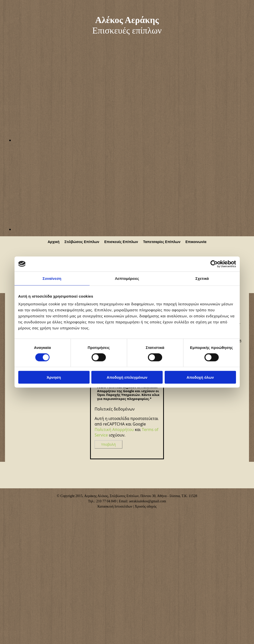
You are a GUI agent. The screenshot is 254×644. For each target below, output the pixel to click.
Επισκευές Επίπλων (121, 242)
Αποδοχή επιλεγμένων (127, 377)
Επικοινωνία (196, 242)
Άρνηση (54, 377)
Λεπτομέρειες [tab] (127, 278)
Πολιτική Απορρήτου (114, 430)
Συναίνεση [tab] (52, 278)
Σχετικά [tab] (202, 278)
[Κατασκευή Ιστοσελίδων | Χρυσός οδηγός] (8, 516)
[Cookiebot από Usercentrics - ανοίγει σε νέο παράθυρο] (214, 264)
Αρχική (53, 242)
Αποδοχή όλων (200, 377)
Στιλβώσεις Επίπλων (82, 242)
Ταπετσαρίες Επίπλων (162, 242)
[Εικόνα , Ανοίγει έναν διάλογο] (134, 140)
